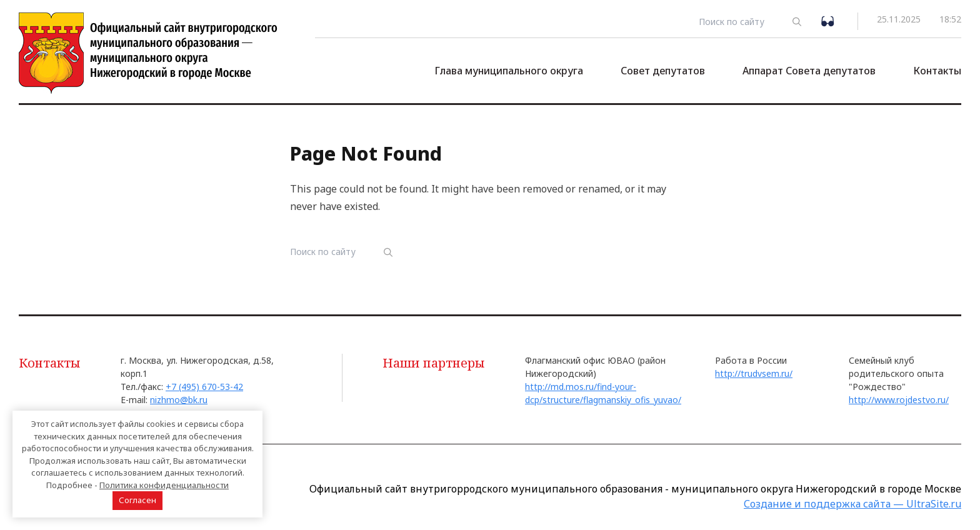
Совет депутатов (663, 71)
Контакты (937, 71)
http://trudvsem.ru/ (754, 373)
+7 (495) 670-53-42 (204, 387)
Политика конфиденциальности (164, 485)
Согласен (137, 500)
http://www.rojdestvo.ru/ (899, 400)
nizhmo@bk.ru (179, 400)
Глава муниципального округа (509, 71)
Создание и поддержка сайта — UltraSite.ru (852, 504)
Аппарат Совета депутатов (809, 71)
